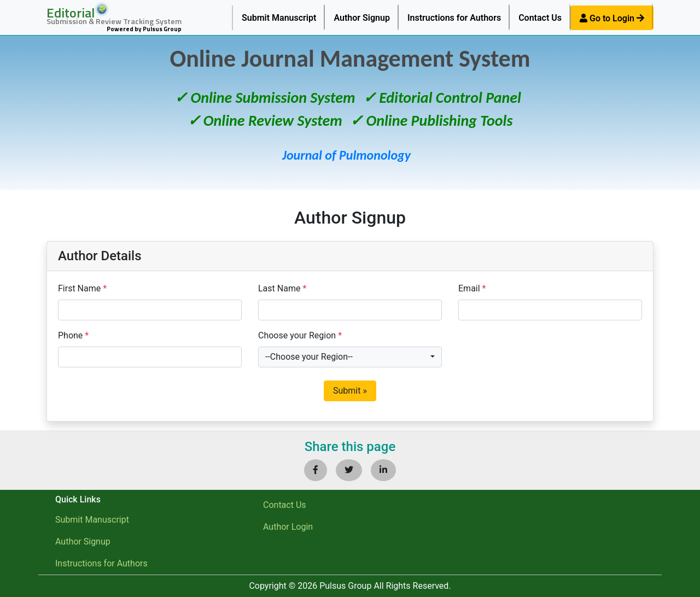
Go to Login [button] (612, 18)
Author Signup (362, 18)
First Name (82, 288)
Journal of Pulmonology (346, 155)
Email (472, 288)
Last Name (282, 288)
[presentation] (541, 350)
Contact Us (540, 18)
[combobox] (350, 357)
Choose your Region (300, 335)
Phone (73, 335)
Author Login (288, 527)
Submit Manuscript (279, 18)
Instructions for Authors (454, 18)
